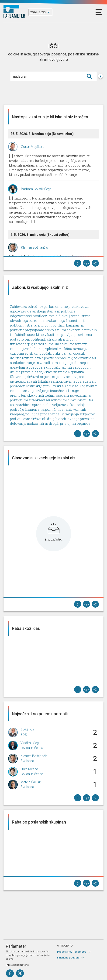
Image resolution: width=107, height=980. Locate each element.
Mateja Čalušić (31, 782)
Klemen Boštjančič (34, 247)
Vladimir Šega (31, 743)
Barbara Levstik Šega (36, 189)
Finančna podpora (68, 958)
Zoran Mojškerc (33, 147)
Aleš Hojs (27, 730)
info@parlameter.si (18, 965)
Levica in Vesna (32, 748)
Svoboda (27, 761)
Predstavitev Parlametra (72, 952)
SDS (24, 735)
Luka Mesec (29, 769)
